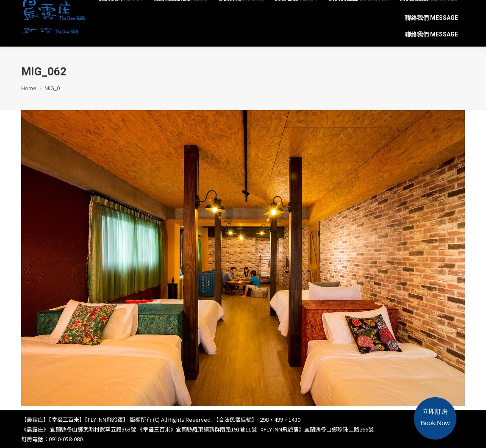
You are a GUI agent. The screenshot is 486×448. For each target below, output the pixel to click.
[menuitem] (121, 11)
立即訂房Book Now (435, 417)
